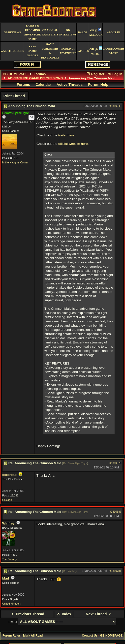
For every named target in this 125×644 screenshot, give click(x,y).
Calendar (43, 85)
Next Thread (99, 614)
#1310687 (115, 512)
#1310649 (115, 106)
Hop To (13, 622)
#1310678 (115, 463)
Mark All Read (33, 636)
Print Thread (14, 96)
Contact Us (90, 636)
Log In (115, 74)
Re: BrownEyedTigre (75, 463)
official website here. (74, 144)
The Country (10, 559)
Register (95, 74)
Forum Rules (12, 636)
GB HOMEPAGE (15, 74)
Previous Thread (27, 614)
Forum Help (98, 85)
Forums (40, 74)
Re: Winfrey (70, 571)
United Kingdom (12, 604)
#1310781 (115, 571)
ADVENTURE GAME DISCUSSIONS (35, 78)
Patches (83, 51)
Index (64, 614)
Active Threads (70, 85)
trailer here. (67, 135)
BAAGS (83, 32)
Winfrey (8, 523)
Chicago (7, 500)
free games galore (32, 51)
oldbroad (9, 475)
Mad (6, 578)
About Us (114, 32)
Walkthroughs (12, 51)
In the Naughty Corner (15, 162)
